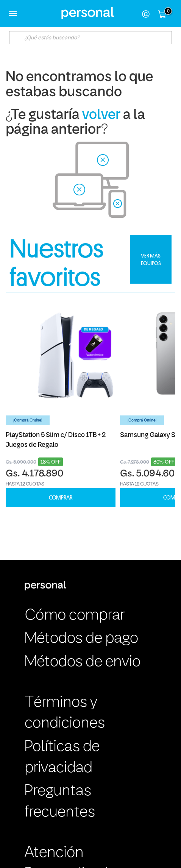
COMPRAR (61, 498)
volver (101, 115)
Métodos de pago (81, 639)
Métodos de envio (83, 662)
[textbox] (90, 38)
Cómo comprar (75, 616)
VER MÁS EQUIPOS (151, 259)
